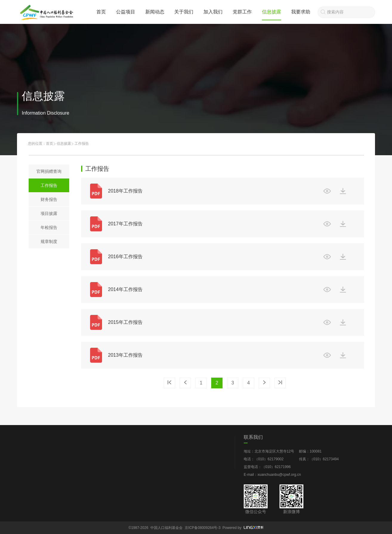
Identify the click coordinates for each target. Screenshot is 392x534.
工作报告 (49, 185)
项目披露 (49, 213)
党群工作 (242, 12)
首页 (101, 12)
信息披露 (271, 12)
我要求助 (301, 12)
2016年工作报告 (125, 257)
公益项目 (126, 12)
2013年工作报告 (125, 355)
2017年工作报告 (125, 224)
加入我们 (213, 12)
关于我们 (184, 12)
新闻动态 (155, 12)
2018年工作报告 (125, 191)
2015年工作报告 (125, 322)
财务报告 (49, 199)
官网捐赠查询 (49, 171)
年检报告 (49, 227)
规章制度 (49, 241)
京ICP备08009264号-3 (203, 528)
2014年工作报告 (125, 289)
